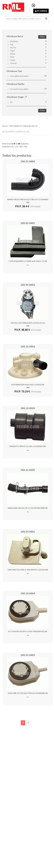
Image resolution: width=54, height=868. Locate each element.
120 (16, 147)
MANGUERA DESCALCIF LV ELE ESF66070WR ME (28, 508)
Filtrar (42, 37)
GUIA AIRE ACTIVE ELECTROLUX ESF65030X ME (28, 693)
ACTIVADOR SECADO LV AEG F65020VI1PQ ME (28, 631)
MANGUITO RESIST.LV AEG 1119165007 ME (28, 446)
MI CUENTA (41, 11)
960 (26, 147)
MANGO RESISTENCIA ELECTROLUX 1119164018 (28, 199)
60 (12, 147)
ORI (28, 202)
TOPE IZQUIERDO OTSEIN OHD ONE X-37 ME (28, 261)
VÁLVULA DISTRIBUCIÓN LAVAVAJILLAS (28, 323)
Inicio (6, 126)
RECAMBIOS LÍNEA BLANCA (24, 126)
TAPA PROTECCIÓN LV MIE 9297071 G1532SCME (28, 570)
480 (21, 147)
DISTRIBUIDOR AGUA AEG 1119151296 (28, 385)
